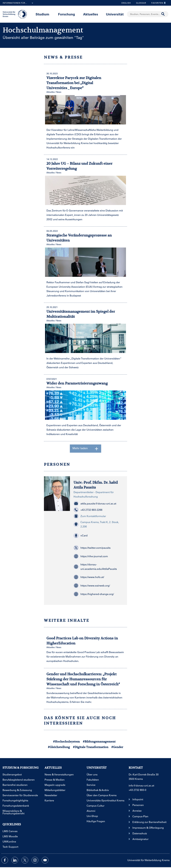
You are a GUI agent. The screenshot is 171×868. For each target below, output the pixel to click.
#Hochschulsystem (66, 741)
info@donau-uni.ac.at (141, 785)
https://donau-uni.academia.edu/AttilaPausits (95, 567)
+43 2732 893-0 (137, 790)
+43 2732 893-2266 (88, 510)
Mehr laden (86, 449)
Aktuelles (91, 14)
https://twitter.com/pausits (92, 548)
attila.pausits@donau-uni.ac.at (95, 504)
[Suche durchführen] (163, 14)
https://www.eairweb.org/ (92, 586)
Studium (42, 14)
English (126, 3)
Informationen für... (19, 3)
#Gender (117, 747)
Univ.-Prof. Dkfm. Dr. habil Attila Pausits (96, 485)
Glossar (140, 3)
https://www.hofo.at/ (89, 577)
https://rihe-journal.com (91, 556)
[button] (98, 536)
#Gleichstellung (59, 747)
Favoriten (158, 3)
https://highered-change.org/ (94, 594)
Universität (115, 14)
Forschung (67, 14)
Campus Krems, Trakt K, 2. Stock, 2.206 (96, 524)
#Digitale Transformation (91, 747)
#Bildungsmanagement (99, 741)
